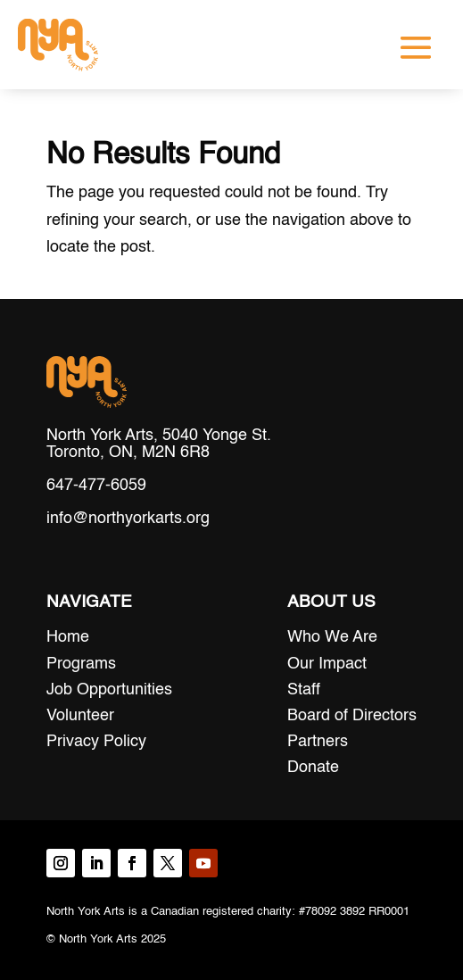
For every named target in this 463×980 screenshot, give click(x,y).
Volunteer (80, 716)
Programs (81, 664)
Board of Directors (352, 716)
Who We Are (332, 637)
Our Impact (327, 664)
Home (68, 637)
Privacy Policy (96, 742)
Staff (304, 690)
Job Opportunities (109, 690)
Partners (318, 742)
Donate (313, 768)
